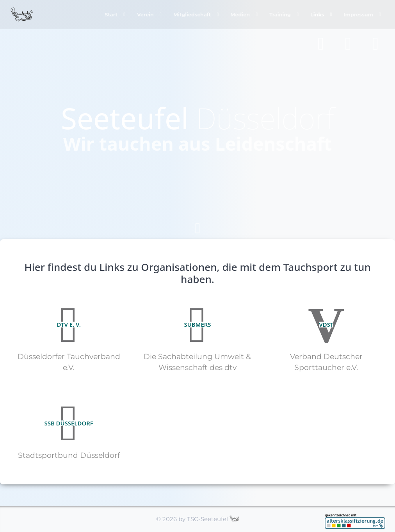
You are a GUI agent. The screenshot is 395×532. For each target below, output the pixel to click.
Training (279, 14)
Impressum (358, 14)
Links (317, 14)
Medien (239, 14)
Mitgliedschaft (190, 14)
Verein (142, 14)
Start (108, 14)
